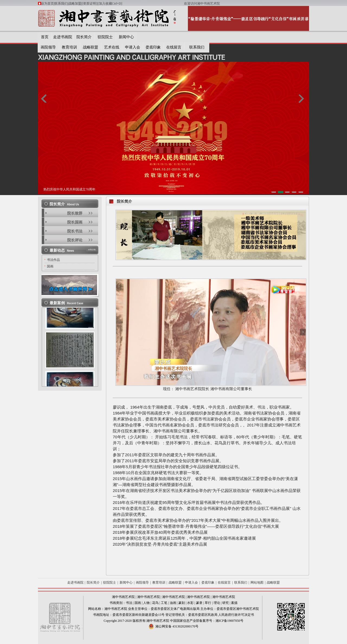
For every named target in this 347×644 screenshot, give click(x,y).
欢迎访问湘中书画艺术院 (202, 4)
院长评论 (75, 240)
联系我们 (61, 4)
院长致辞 (75, 213)
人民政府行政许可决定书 (236, 615)
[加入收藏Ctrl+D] (141, 4)
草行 (208, 603)
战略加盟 (75, 4)
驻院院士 (105, 37)
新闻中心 (126, 37)
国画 (138, 603)
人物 (146, 603)
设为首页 (47, 4)
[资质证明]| (90, 4)
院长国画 (75, 222)
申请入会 (133, 47)
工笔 (164, 603)
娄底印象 (153, 47)
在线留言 (174, 47)
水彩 (190, 603)
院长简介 (84, 37)
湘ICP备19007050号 (229, 621)
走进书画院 (63, 37)
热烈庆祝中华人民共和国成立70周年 (69, 189)
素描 (234, 603)
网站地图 (257, 582)
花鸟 (155, 603)
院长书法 (75, 231)
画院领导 (48, 47)
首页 (45, 37)
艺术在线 (112, 47)
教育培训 (69, 47)
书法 (129, 603)
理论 (217, 603)
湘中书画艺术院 (123, 597)
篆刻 (182, 603)
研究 (226, 603)
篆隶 (199, 603)
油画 (173, 603)
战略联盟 (91, 47)
